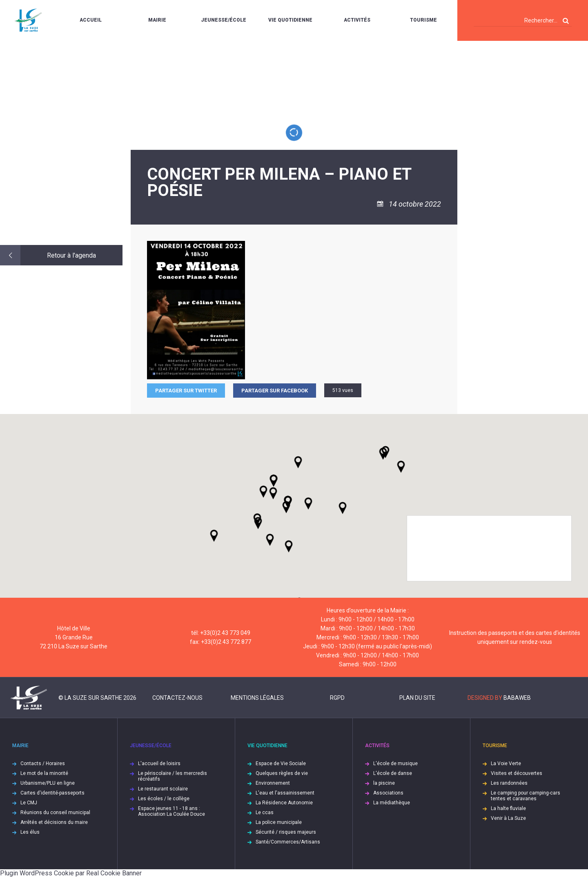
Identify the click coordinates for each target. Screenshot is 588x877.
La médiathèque (392, 803)
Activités (357, 20)
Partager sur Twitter (186, 391)
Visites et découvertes (517, 773)
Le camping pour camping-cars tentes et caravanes (526, 796)
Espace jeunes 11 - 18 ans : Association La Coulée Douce (171, 811)
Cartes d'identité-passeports (52, 793)
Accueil (91, 20)
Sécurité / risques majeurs (286, 832)
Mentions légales (257, 698)
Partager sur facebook (275, 391)
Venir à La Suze (508, 818)
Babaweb (517, 698)
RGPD (337, 698)
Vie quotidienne (290, 20)
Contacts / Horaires (43, 763)
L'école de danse (393, 773)
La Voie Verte (506, 763)
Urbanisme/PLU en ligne (48, 783)
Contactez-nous (177, 698)
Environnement (273, 783)
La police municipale (279, 822)
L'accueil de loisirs (159, 763)
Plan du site (417, 698)
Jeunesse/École (224, 20)
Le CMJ (29, 803)
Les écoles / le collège (164, 799)
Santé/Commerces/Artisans (288, 842)
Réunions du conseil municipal (55, 812)
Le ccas (265, 812)
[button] (308, 503)
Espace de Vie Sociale (281, 763)
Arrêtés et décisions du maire (54, 822)
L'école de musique (395, 763)
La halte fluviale (508, 808)
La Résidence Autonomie (284, 803)
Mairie (157, 20)
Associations (388, 793)
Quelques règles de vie (282, 773)
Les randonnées (509, 783)
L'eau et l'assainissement (285, 793)
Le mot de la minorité (44, 773)
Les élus (30, 832)
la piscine (384, 783)
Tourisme (423, 20)
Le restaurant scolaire (163, 789)
